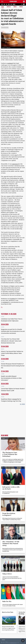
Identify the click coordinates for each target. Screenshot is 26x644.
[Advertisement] (13, 420)
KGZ (4, 4)
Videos (15, 7)
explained (10, 63)
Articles (9, 7)
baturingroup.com (14, 643)
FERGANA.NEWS (13, 2)
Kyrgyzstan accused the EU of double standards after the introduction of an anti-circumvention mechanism (13, 331)
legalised (13, 299)
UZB (11, 4)
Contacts (3, 640)
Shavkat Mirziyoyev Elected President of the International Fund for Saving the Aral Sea (13, 366)
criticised (13, 112)
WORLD (14, 4)
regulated (5, 302)
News (3, 7)
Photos (21, 7)
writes (21, 56)
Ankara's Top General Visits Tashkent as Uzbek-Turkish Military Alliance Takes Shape (12, 353)
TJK (7, 4)
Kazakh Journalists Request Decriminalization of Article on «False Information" (11, 378)
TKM (9, 4)
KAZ (2, 4)
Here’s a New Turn (8, 612)
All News (22, 404)
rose (16, 155)
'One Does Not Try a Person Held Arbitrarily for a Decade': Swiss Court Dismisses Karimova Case (11, 341)
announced (15, 164)
